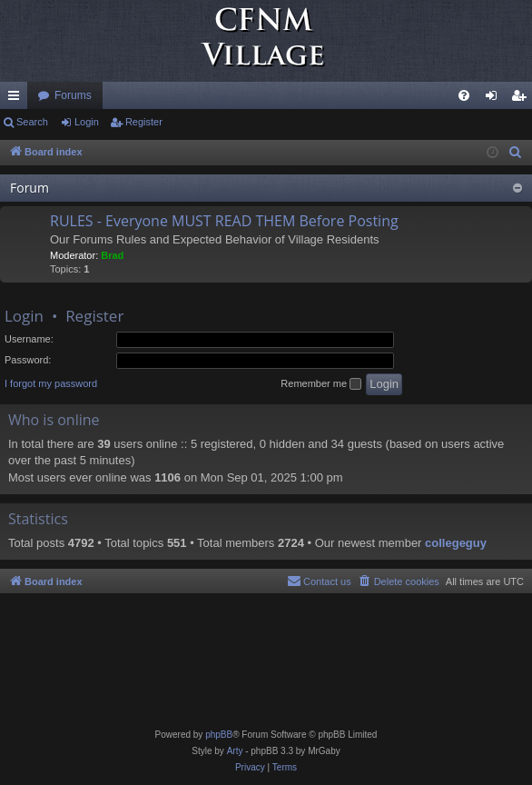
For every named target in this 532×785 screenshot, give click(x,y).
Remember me (321, 384)
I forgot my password (51, 383)
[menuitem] (464, 95)
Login (87, 122)
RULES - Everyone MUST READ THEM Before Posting (224, 221)
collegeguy (456, 543)
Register (144, 122)
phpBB (219, 735)
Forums (73, 95)
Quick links (17, 99)
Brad (112, 255)
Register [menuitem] (522, 99)
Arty (235, 751)
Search (32, 122)
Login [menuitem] (495, 99)
